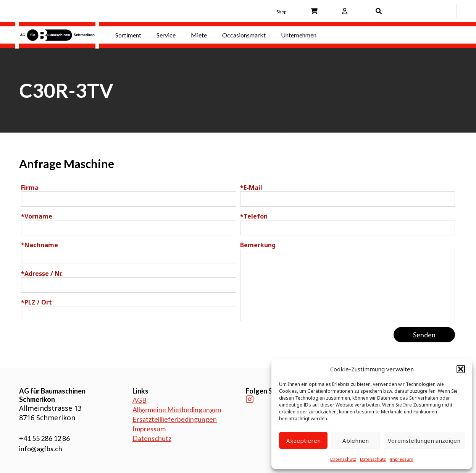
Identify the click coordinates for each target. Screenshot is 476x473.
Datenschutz (343, 459)
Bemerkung (258, 245)
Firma (30, 188)
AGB (140, 400)
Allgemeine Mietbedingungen (177, 410)
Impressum (402, 459)
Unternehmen (299, 35)
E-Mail (251, 188)
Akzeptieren (303, 441)
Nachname (40, 245)
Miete (199, 35)
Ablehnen (356, 441)
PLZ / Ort (36, 302)
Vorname (37, 216)
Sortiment (128, 35)
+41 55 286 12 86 (44, 438)
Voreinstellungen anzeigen (424, 441)
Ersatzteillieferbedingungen (175, 419)
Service (166, 35)
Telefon (254, 216)
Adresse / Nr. (42, 274)
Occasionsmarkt (244, 35)
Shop (281, 12)
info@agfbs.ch (41, 449)
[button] (461, 369)
